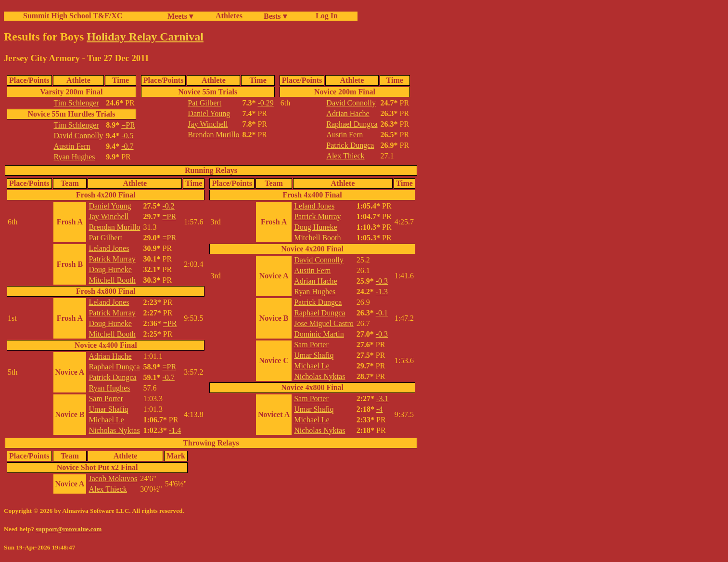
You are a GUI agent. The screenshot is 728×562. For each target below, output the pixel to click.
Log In (325, 16)
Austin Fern (72, 146)
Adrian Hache (348, 113)
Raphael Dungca (352, 124)
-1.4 (175, 430)
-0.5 (127, 136)
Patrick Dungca (350, 145)
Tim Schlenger (77, 103)
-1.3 (382, 292)
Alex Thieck (345, 156)
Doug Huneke (110, 269)
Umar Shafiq (108, 409)
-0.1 (382, 313)
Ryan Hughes (75, 157)
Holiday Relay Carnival (145, 37)
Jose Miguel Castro (324, 323)
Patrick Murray (112, 259)
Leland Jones (109, 248)
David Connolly (79, 136)
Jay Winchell (208, 124)
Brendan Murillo (213, 135)
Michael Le (106, 420)
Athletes (229, 16)
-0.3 (382, 281)
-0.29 (265, 103)
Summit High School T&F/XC (73, 16)
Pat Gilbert (204, 103)
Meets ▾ (180, 16)
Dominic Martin (319, 334)
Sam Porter (106, 399)
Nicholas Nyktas (114, 430)
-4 (379, 409)
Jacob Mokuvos (113, 478)
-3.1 (382, 399)
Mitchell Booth (112, 280)
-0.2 (169, 206)
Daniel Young (209, 113)
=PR (128, 125)
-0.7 (127, 146)
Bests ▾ (275, 16)
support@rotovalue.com (69, 529)
